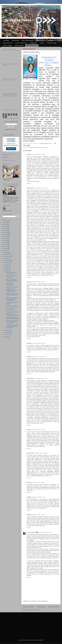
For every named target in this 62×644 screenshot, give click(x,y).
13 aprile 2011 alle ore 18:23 (38, 282)
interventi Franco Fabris (42, 148)
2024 (6, 226)
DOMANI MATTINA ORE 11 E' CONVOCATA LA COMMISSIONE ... (12, 299)
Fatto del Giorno (40, 40)
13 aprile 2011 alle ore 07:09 (41, 188)
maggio (7, 269)
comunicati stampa (32, 148)
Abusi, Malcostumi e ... (28, 40)
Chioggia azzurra (6, 157)
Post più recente (28, 607)
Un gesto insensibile (10, 308)
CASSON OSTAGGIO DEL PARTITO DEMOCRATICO (12, 318)
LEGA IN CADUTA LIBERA (12, 306)
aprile (7, 271)
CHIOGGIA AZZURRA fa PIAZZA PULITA (11, 273)
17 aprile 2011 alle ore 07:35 (41, 453)
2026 (6, 222)
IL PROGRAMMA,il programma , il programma (12, 315)
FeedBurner (14, 129)
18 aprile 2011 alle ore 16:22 (38, 497)
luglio (7, 265)
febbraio (8, 332)
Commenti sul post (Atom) (34, 610)
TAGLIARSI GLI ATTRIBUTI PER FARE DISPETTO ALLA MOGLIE (12, 322)
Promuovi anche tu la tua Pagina (9, 160)
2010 (6, 337)
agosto (7, 263)
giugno (7, 267)
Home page (6, 40)
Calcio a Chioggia (7, 45)
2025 (6, 224)
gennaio (8, 334)
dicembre (8, 254)
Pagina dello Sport (52, 40)
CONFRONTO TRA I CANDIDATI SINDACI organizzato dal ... (11, 290)
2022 (6, 230)
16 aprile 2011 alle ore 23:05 (38, 430)
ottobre (7, 259)
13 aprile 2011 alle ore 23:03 (38, 343)
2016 (6, 242)
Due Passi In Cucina (32, 45)
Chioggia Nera (33, 43)
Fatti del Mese (15, 40)
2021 (6, 232)
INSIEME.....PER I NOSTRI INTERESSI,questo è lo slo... (12, 295)
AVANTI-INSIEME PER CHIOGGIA (11, 276)
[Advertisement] (31, 624)
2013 (6, 249)
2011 (6, 253)
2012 (6, 251)
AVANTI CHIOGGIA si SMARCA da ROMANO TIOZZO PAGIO (11, 280)
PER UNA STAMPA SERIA (12, 312)
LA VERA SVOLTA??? (11, 310)
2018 (6, 238)
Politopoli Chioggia (52, 43)
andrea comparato (31, 532)
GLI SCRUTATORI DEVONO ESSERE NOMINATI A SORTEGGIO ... (12, 326)
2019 (6, 236)
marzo (7, 330)
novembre (8, 256)
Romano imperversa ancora (12, 287)
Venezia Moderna (19, 45)
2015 (6, 245)
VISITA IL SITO (11, 149)
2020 (6, 234)
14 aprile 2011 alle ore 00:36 (38, 357)
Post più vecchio (54, 607)
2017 (6, 240)
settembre (8, 261)
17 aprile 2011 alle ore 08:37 (38, 482)
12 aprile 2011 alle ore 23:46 (38, 154)
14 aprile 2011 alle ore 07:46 (41, 378)
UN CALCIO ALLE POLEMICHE (10, 284)
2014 (6, 247)
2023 (6, 228)
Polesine (42, 43)
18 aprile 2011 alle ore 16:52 (38, 515)
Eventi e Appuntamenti (21, 43)
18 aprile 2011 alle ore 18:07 (45, 532)
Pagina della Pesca (8, 43)
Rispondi (29, 183)
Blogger (41, 640)
